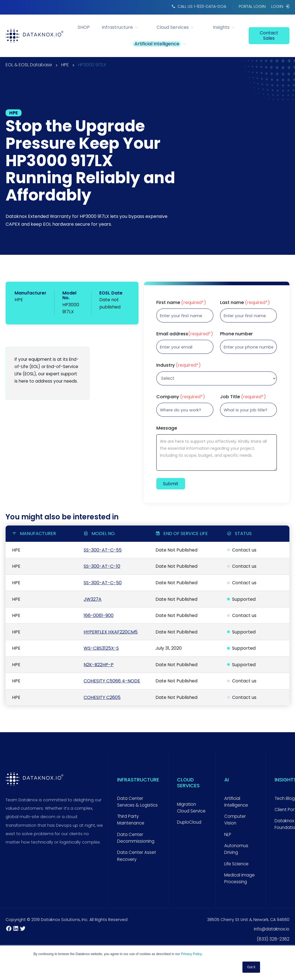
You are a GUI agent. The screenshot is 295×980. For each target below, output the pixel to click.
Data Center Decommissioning (136, 838)
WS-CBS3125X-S (101, 648)
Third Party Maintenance (131, 820)
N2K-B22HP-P (99, 665)
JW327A (93, 599)
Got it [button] (251, 967)
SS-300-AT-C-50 (103, 583)
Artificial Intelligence (236, 802)
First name (181, 303)
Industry (179, 365)
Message (167, 428)
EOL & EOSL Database (29, 65)
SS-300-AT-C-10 (102, 566)
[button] (123, 27)
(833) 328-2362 (273, 939)
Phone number (236, 334)
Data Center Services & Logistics (137, 802)
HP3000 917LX (92, 65)
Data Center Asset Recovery (137, 856)
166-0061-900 (99, 615)
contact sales (269, 36)
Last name (245, 303)
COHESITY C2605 (102, 697)
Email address (185, 334)
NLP (228, 834)
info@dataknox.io (272, 929)
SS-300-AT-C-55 (103, 550)
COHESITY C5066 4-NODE (112, 681)
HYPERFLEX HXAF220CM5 (111, 632)
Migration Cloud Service (191, 808)
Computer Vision (235, 820)
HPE (65, 65)
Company (181, 397)
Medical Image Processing (239, 878)
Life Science (236, 864)
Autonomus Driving (236, 849)
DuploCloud (189, 822)
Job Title (243, 397)
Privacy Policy (191, 954)
